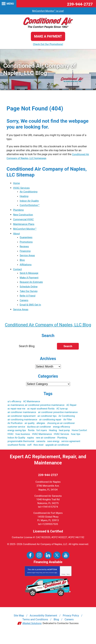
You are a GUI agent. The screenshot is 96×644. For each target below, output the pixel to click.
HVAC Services (22, 188)
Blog (22, 262)
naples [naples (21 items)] (30, 448)
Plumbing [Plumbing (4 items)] (62, 448)
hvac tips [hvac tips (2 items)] (76, 444)
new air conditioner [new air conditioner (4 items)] (46, 448)
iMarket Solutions (32, 634)
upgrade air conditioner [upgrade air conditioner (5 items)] (57, 455)
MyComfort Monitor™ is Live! (48, 11)
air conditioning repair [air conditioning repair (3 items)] (50, 430)
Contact (18, 272)
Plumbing (19, 211)
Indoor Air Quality (30, 201)
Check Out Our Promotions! (48, 44)
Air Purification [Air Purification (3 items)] (15, 433)
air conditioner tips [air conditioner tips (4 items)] (47, 426)
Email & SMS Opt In (31, 309)
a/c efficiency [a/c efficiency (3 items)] (14, 412)
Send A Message (29, 275)
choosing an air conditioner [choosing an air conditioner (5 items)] (61, 433)
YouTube (66, 566)
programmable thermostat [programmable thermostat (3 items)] (21, 452)
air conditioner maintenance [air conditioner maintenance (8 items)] (22, 422)
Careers (24, 304)
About (17, 234)
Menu (10, 4)
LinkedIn (48, 566)
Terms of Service (50, 583)
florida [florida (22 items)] (31, 441)
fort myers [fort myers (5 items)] (42, 441)
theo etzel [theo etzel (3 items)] (38, 455)
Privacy (63, 585)
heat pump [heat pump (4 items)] (64, 441)
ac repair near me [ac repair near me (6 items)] (16, 419)
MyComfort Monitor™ (25, 230)
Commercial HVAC (24, 220)
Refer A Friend (28, 299)
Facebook (30, 566)
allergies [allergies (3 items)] (41, 433)
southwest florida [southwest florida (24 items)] (16, 455)
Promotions (27, 243)
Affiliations (26, 267)
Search (68, 356)
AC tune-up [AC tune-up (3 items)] (62, 419)
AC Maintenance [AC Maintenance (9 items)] (32, 412)
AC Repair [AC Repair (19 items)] (71, 415)
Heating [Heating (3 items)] (53, 441)
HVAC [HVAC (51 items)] (11, 444)
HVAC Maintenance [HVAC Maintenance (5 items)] (42, 444)
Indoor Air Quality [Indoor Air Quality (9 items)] (16, 448)
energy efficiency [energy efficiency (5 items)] (62, 437)
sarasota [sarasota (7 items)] (41, 452)
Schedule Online (29, 290)
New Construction (24, 216)
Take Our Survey (29, 294)
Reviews (25, 248)
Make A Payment (30, 280)
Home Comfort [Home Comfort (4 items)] (79, 441)
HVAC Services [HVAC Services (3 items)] (61, 444)
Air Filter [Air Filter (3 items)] (68, 430)
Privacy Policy (39, 583)
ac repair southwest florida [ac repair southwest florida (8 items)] (41, 419)
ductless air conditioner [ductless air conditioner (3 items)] (39, 437)
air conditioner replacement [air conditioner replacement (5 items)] (22, 426)
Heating (24, 197)
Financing (25, 253)
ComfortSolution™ (30, 206)
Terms (68, 585)
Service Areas (28, 257)
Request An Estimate (32, 285)
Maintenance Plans (24, 225)
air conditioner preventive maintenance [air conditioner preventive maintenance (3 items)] (58, 422)
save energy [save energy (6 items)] (53, 452)
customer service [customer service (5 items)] (16, 437)
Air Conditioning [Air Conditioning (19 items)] (67, 426)
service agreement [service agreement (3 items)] (71, 452)
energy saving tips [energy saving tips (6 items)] (17, 441)
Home (17, 183)
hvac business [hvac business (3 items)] (23, 444)
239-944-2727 (80, 4)
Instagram (39, 566)
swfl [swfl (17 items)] (29, 455)
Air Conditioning (29, 192)
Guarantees (26, 238)
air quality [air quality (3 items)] (30, 433)
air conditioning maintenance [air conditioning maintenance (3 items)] (22, 430)
